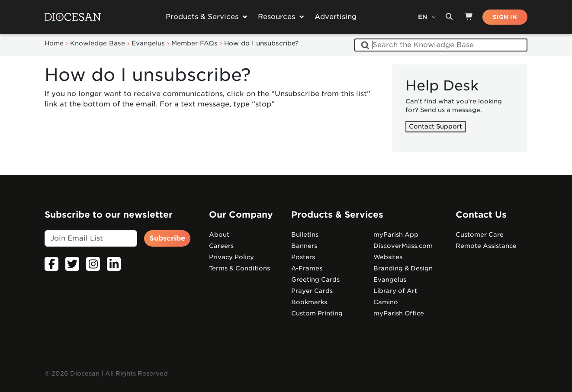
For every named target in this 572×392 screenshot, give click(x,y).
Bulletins (305, 235)
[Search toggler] (449, 17)
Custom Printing (317, 313)
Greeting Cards (315, 280)
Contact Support (435, 126)
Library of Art (395, 291)
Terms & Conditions (239, 268)
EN (424, 17)
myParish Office (399, 313)
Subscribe (167, 238)
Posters (303, 257)
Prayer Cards (312, 291)
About (219, 235)
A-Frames (307, 268)
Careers (221, 246)
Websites (388, 257)
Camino (386, 302)
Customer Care (480, 235)
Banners (304, 246)
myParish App (396, 235)
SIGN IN (505, 17)
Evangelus (390, 280)
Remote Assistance (486, 246)
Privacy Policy (231, 257)
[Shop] (469, 17)
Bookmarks (309, 302)
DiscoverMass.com (403, 246)
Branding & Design (403, 268)
